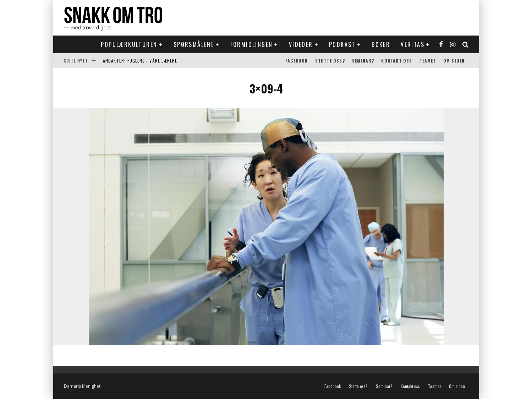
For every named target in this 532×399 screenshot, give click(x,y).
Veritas (413, 44)
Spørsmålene (194, 44)
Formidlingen (252, 44)
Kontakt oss (397, 61)
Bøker (381, 44)
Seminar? (363, 61)
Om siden (454, 61)
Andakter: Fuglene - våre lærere (140, 61)
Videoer (301, 44)
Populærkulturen (129, 44)
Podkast (342, 44)
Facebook (297, 61)
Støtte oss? (330, 61)
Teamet (428, 61)
